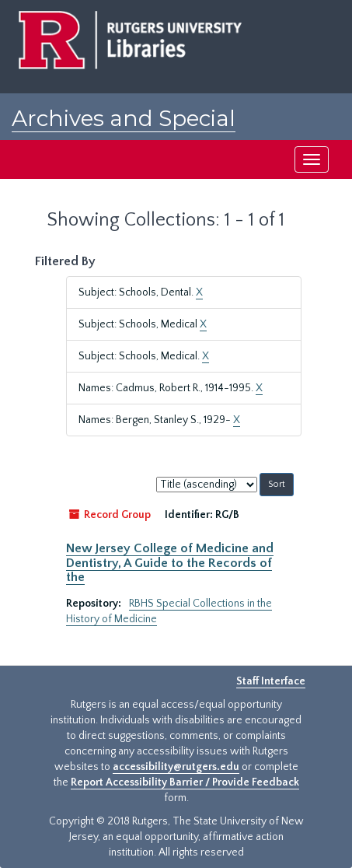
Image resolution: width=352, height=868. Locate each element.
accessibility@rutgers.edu (176, 767)
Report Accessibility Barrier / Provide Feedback (185, 782)
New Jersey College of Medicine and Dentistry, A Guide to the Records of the (170, 563)
